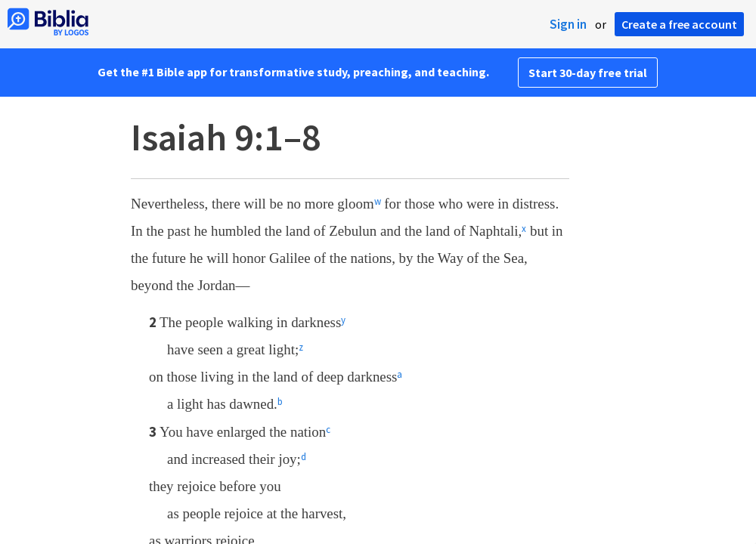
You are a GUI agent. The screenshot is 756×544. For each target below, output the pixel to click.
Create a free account (679, 24)
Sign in (568, 24)
